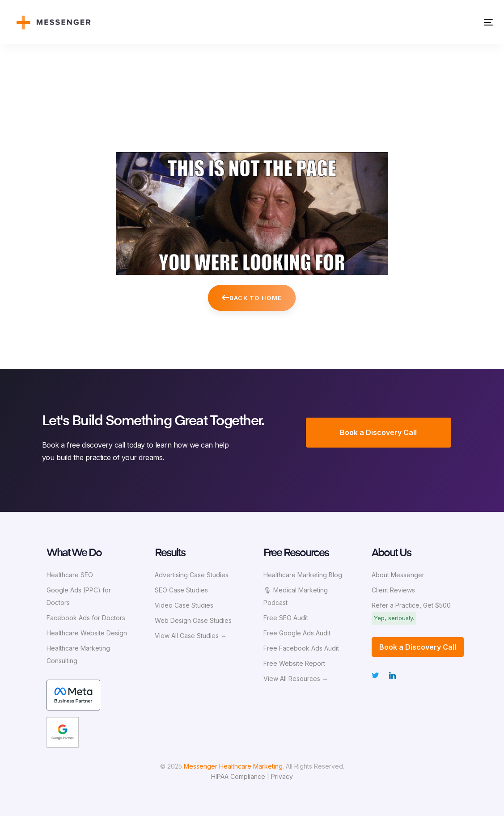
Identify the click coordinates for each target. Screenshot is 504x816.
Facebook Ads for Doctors (86, 618)
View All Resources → (296, 679)
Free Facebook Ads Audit (301, 648)
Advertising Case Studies (192, 575)
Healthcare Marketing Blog (303, 575)
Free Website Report (294, 663)
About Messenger (398, 575)
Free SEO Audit (286, 618)
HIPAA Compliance (238, 776)
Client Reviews (393, 590)
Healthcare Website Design (87, 633)
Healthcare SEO (70, 575)
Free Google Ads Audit (297, 633)
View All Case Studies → (191, 636)
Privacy (282, 776)
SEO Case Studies (181, 590)
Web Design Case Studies (193, 620)
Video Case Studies (184, 605)
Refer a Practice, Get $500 (411, 605)
